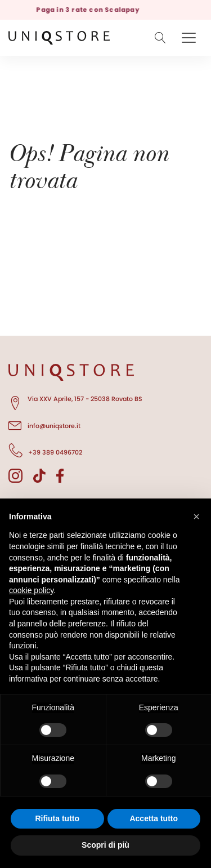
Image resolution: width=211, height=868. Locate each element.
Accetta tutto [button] (154, 818)
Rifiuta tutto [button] (57, 818)
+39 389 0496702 (45, 451)
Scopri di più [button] (105, 845)
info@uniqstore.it (44, 424)
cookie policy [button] (31, 590)
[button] (196, 517)
